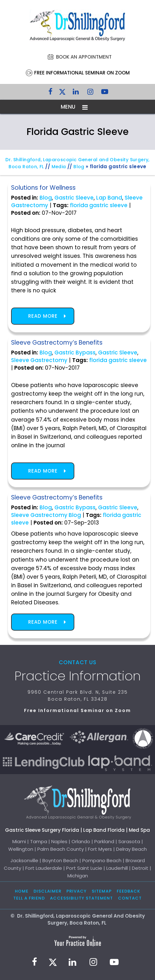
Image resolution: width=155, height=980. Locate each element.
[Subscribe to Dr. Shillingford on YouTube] (105, 93)
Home (22, 891)
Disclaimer (47, 891)
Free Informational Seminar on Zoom (82, 73)
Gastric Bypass (75, 353)
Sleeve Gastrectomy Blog (46, 515)
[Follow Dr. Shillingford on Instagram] (90, 93)
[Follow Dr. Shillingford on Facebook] (50, 93)
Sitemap (102, 891)
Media (59, 167)
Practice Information (78, 676)
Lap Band (109, 198)
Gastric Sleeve (74, 198)
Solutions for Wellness (43, 188)
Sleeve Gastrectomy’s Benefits (57, 343)
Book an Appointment (84, 57)
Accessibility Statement (81, 898)
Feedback (128, 891)
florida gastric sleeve (99, 205)
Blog (79, 167)
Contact (130, 898)
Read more (43, 316)
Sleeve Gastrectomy (39, 360)
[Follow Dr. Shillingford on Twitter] (62, 93)
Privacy (77, 891)
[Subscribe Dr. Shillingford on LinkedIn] (76, 93)
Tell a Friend (29, 898)
